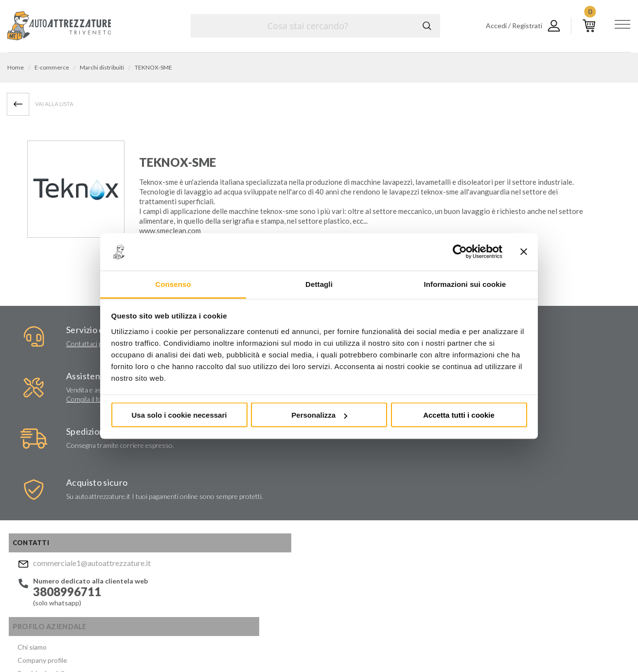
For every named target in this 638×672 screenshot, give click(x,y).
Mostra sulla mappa (524, 515)
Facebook (332, 588)
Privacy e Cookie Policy (339, 645)
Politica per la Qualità (174, 513)
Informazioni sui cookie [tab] (465, 284)
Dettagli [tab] (319, 284)
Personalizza (319, 415)
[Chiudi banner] (524, 252)
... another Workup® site (595, 647)
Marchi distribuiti (167, 489)
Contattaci (50, 347)
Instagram (351, 588)
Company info (257, 645)
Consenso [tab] (173, 284)
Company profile (166, 454)
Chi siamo (156, 443)
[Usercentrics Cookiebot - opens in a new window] (460, 252)
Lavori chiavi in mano (172, 478)
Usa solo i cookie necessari (179, 415)
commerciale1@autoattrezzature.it (78, 444)
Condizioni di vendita (173, 524)
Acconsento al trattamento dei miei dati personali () (389, 537)
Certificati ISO (164, 501)
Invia (442, 513)
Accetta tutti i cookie (459, 415)
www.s (150, 232)
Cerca (425, 26)
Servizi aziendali (165, 466)
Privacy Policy (388, 541)
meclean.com (180, 232)
